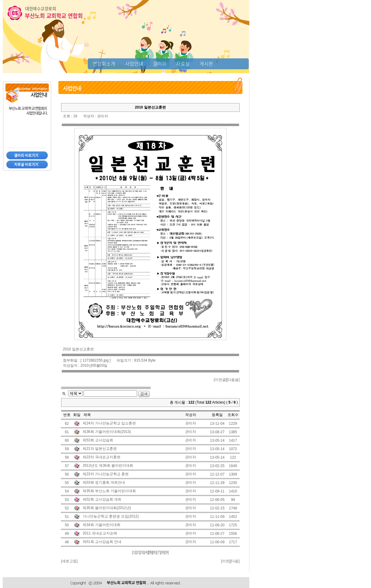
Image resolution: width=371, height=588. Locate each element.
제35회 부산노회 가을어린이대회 (109, 491)
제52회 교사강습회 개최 (102, 499)
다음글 (233, 380)
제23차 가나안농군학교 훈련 (106, 474)
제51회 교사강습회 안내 (102, 542)
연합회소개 (104, 63)
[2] (138, 552)
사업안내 (134, 63)
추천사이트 (104, 74)
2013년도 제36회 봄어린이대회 (108, 466)
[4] (146, 552)
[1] (134, 552)
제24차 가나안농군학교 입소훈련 (109, 423)
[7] (158, 552)
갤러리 (160, 63)
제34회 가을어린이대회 (102, 525)
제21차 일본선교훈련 (100, 449)
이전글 (220, 380)
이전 (226, 561)
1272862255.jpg (95, 360)
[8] (163, 552)
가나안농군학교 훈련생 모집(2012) (111, 516)
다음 (235, 561)
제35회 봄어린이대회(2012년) (107, 508)
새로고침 (69, 561)
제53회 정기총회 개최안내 (104, 482)
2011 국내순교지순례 (100, 533)
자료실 (183, 63)
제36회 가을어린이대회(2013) (107, 432)
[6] (154, 552)
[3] (142, 552)
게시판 (206, 63)
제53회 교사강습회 (98, 440)
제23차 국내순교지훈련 (102, 457)
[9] (167, 552)
